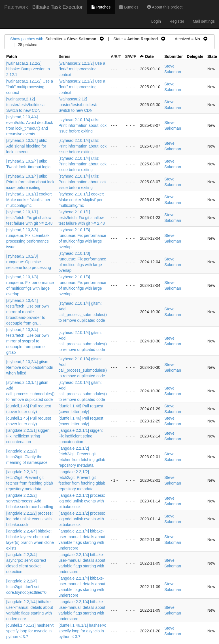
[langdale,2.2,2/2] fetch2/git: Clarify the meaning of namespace (27, 457)
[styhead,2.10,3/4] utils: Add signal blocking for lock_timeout (27, 146)
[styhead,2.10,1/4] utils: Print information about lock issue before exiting (82, 125)
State (212, 56)
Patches (101, 7)
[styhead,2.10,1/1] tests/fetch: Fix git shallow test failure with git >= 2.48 (29, 218)
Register (177, 21)
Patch (12, 56)
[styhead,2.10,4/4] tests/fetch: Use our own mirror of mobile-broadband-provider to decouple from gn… (27, 312)
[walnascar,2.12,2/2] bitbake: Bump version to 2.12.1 (28, 69)
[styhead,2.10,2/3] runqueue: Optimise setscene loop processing (29, 262)
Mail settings (204, 21)
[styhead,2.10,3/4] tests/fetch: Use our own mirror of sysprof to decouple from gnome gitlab (27, 341)
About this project (165, 7)
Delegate (195, 56)
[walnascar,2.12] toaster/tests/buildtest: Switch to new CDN (25, 105)
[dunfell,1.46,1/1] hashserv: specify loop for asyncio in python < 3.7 (30, 631)
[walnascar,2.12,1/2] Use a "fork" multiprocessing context (82, 69)
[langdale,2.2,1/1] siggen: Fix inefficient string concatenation (28, 436)
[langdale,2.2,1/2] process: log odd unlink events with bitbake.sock (82, 501)
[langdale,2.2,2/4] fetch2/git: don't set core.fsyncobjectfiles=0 (26, 587)
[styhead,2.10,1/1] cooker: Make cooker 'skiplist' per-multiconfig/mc (29, 200)
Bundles (129, 7)
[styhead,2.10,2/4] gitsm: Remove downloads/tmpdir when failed (30, 367)
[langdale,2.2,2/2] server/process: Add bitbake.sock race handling (30, 501)
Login (156, 21)
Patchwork (16, 7)
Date (149, 56)
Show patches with (27, 39)
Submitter (174, 56)
